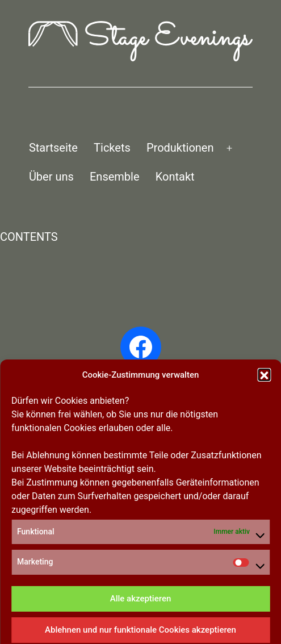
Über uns (51, 177)
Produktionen (180, 148)
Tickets (112, 148)
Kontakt (175, 177)
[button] (264, 514)
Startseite (53, 148)
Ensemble (115, 177)
